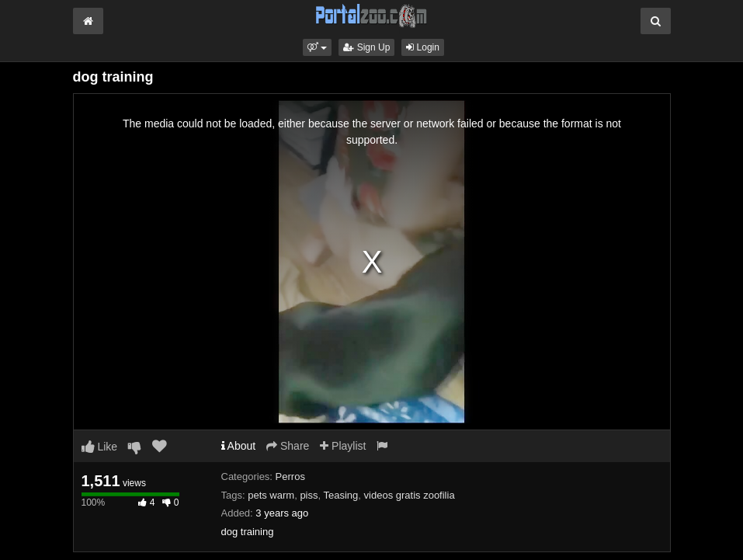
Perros (290, 477)
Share (288, 446)
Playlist (343, 446)
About (239, 446)
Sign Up (366, 47)
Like (100, 447)
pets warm (271, 495)
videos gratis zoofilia (410, 495)
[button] (317, 47)
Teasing (341, 495)
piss (309, 495)
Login (423, 47)
